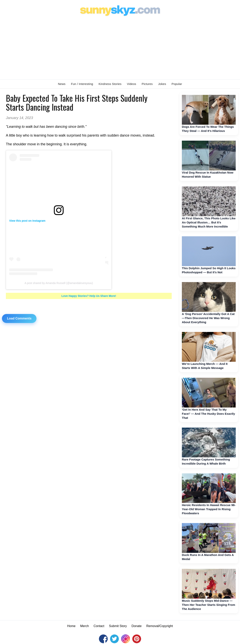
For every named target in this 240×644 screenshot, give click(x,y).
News (62, 84)
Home (71, 626)
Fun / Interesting (82, 84)
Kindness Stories (110, 84)
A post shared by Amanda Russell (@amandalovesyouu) (59, 283)
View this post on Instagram (27, 221)
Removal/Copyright (160, 626)
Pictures (147, 84)
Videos (132, 84)
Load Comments (19, 318)
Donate (137, 626)
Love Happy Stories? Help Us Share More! (89, 296)
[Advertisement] (120, 47)
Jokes (162, 84)
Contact (99, 626)
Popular (177, 84)
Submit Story (118, 626)
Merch (84, 626)
